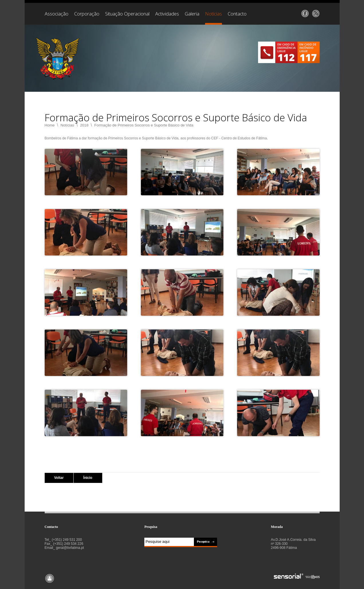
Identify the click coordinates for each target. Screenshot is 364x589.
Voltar (59, 478)
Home (50, 125)
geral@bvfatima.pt (70, 548)
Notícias (67, 125)
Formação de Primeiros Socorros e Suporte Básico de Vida (144, 125)
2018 (84, 125)
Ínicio (88, 478)
